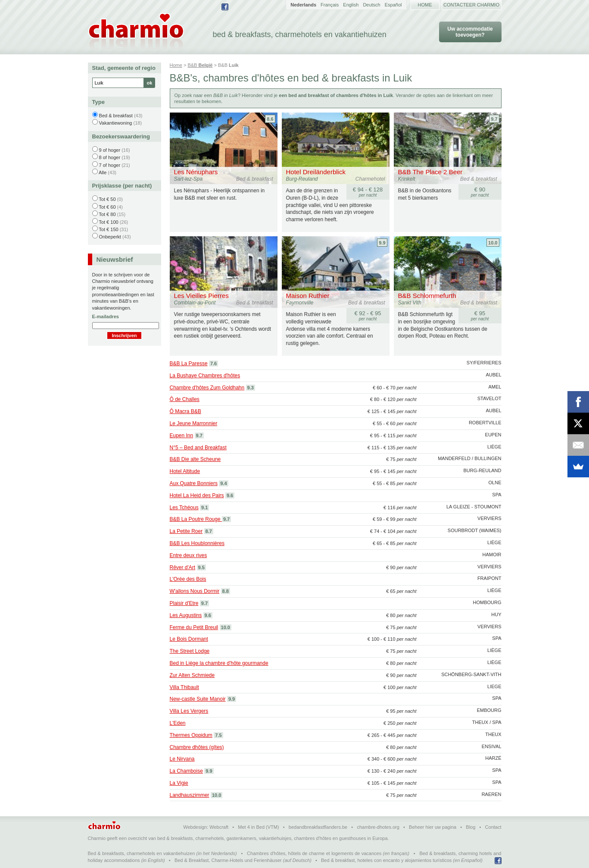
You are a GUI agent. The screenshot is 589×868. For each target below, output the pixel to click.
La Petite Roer (186, 531)
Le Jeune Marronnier (194, 423)
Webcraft (219, 827)
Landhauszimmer (190, 795)
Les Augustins (186, 615)
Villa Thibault (184, 687)
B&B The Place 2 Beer (430, 172)
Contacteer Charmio (471, 5)
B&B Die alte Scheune (195, 459)
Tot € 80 (107, 214)
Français (330, 5)
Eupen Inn (182, 436)
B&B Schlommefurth (427, 296)
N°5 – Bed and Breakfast (198, 448)
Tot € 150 (108, 229)
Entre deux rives (189, 555)
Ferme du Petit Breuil (194, 627)
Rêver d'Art (183, 567)
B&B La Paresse (189, 363)
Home (425, 5)
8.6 (270, 119)
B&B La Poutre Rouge (196, 519)
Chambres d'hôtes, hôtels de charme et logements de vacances (314, 853)
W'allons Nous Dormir (195, 591)
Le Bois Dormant (189, 639)
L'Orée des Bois (188, 579)
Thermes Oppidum (191, 735)
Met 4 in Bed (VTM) (258, 827)
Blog (471, 827)
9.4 (223, 483)
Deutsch (371, 5)
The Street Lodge (190, 651)
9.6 (230, 495)
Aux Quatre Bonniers (194, 483)
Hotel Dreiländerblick (316, 172)
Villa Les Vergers (189, 711)
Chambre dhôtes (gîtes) (197, 747)
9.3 (251, 388)
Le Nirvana (182, 759)
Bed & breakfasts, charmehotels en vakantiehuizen (142, 853)
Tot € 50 (107, 199)
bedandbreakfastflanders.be (318, 827)
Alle (103, 172)
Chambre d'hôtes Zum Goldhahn (207, 388)
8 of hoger (110, 157)
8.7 (209, 531)
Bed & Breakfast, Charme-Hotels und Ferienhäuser (228, 860)
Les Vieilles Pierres (201, 296)
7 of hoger (110, 165)
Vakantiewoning (116, 123)
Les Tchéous (184, 508)
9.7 (494, 119)
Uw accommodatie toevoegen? (470, 32)
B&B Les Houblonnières (197, 543)
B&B (200, 65)
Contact (493, 827)
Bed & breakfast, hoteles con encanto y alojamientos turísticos (386, 860)
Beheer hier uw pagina (433, 827)
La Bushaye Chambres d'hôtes (205, 376)
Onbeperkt (110, 237)
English (351, 5)
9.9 (382, 243)
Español (393, 5)
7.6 (213, 363)
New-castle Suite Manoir (198, 699)
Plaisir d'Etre (184, 603)
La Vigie (179, 783)
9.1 (204, 508)
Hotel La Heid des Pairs (197, 495)
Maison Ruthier (308, 296)
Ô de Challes (185, 399)
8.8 (226, 591)
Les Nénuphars (196, 172)
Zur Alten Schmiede (192, 675)
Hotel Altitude (185, 471)
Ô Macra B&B (185, 411)
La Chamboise (186, 771)
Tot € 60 (107, 207)
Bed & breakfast (116, 116)
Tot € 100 (108, 222)
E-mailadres (106, 316)
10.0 (493, 243)
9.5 (201, 567)
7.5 (218, 735)
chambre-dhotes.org (378, 827)
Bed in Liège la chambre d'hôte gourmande (219, 663)
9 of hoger (110, 150)
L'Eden (178, 723)
